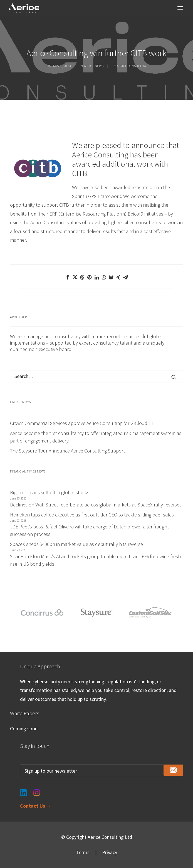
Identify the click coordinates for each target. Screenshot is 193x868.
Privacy (110, 852)
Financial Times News (28, 471)
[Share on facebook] (68, 277)
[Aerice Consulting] (24, 8)
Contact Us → (36, 806)
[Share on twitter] (75, 277)
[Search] (96, 376)
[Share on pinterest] (89, 277)
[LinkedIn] (23, 789)
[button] (180, 8)
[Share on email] (125, 277)
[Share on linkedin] (96, 277)
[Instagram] (37, 789)
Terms (83, 852)
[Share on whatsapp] (104, 277)
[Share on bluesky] (111, 277)
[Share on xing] (118, 277)
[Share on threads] (82, 277)
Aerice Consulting (132, 66)
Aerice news (94, 66)
